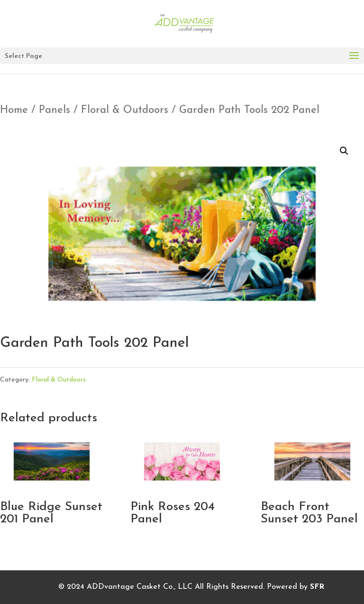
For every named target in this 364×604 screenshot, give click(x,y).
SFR (317, 587)
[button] (344, 151)
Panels (55, 110)
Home (14, 110)
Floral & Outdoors (125, 110)
